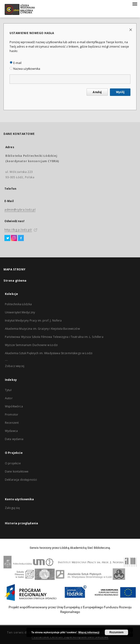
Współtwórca (14, 406)
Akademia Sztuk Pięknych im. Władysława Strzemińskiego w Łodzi (49, 353)
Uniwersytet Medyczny (20, 312)
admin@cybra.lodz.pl (20, 210)
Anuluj (97, 92)
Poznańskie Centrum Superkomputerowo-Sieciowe (70, 637)
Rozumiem (117, 632)
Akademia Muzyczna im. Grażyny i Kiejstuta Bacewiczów (42, 329)
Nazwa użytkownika (25, 69)
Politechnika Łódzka (18, 304)
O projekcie (13, 463)
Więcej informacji (89, 632)
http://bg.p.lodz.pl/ (18, 230)
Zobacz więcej (15, 366)
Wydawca (11, 431)
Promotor (12, 415)
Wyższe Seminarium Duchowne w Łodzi (31, 345)
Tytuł (8, 390)
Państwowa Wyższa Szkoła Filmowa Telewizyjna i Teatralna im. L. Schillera (54, 337)
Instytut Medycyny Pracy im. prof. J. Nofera (33, 320)
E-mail (16, 63)
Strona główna (15, 281)
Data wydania (14, 439)
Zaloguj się (12, 508)
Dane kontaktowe (17, 471)
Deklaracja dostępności (21, 480)
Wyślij (120, 92)
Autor (9, 398)
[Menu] (135, 4)
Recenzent (12, 423)
